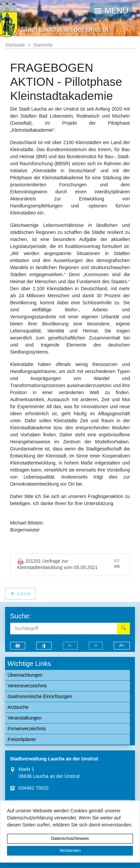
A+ (122, 645)
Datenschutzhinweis (70, 839)
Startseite (15, 45)
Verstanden (70, 851)
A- (71, 645)
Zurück (20, 595)
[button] (111, 11)
